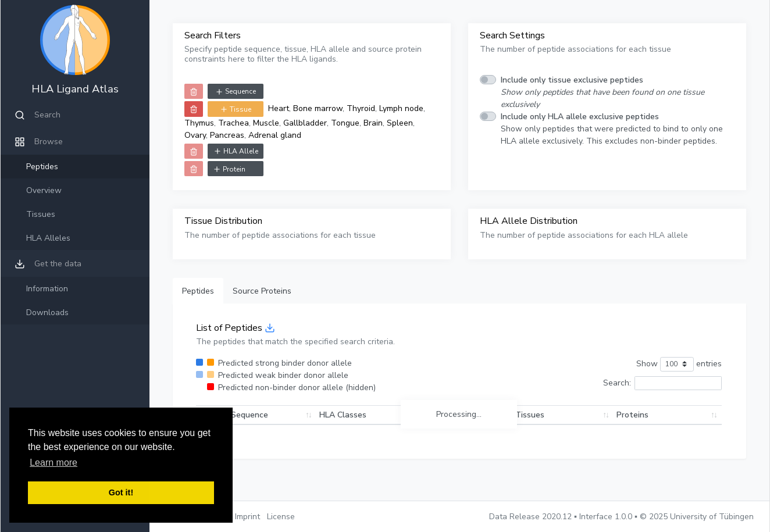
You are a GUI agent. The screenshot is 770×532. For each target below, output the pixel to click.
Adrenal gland (275, 135)
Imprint (247, 517)
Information (47, 289)
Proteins (653, 415)
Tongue (345, 123)
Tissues (41, 214)
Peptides (42, 167)
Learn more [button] (54, 463)
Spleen (400, 123)
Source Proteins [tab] (262, 291)
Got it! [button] (121, 492)
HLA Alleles (48, 238)
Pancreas (227, 135)
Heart (279, 108)
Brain (373, 123)
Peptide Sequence (234, 415)
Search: (662, 383)
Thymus (199, 123)
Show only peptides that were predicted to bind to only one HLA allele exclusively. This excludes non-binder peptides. (612, 129)
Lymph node (401, 108)
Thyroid (361, 108)
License (281, 517)
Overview (44, 190)
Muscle (266, 123)
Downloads (47, 313)
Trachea (234, 123)
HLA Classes (370, 415)
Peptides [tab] (198, 291)
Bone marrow (318, 108)
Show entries (679, 364)
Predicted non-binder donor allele (297, 388)
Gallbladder (305, 123)
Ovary (195, 135)
